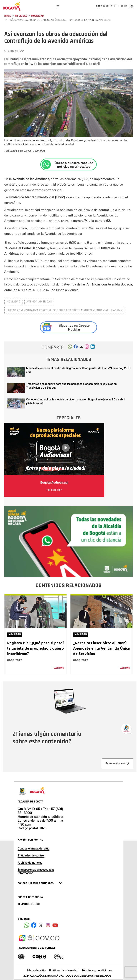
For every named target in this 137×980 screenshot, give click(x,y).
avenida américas (39, 301)
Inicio (8, 16)
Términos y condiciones (97, 970)
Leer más (59, 668)
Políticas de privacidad (64, 970)
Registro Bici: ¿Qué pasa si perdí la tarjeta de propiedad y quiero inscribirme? (35, 648)
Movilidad (37, 16)
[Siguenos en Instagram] (48, 925)
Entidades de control (31, 855)
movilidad (13, 301)
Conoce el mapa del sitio (34, 848)
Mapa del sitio (36, 970)
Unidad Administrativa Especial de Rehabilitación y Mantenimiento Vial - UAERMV (64, 310)
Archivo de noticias (30, 863)
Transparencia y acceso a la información (36, 871)
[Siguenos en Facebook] (27, 925)
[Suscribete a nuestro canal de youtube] (55, 925)
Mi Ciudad (21, 16)
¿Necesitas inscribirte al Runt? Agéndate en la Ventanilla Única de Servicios (102, 648)
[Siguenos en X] (41, 925)
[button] (70, 348)
